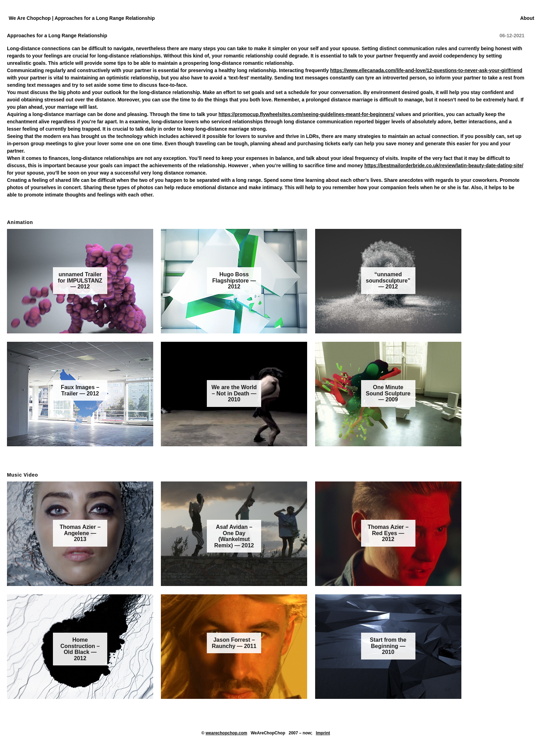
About (527, 18)
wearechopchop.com (227, 733)
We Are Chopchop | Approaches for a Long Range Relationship (82, 18)
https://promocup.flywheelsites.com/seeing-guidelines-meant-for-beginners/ (307, 114)
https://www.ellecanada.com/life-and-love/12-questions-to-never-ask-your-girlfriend (426, 70)
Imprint (323, 733)
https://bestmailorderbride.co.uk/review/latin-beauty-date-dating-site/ (444, 165)
